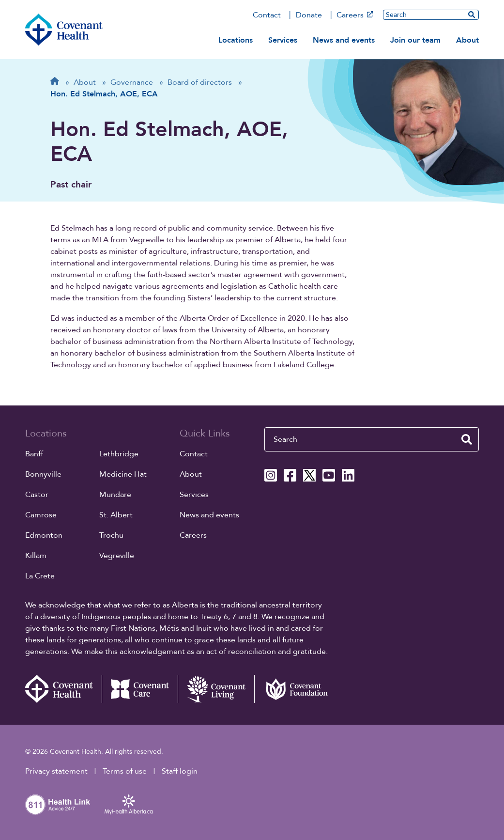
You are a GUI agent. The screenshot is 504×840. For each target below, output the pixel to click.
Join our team (415, 40)
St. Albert (116, 515)
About (467, 40)
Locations (236, 40)
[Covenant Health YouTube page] (329, 475)
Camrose (41, 515)
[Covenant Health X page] (309, 475)
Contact (267, 15)
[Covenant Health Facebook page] (290, 475)
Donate (309, 15)
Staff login (180, 771)
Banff (34, 454)
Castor (37, 495)
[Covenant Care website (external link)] (140, 689)
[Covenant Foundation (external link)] (292, 689)
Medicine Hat (123, 474)
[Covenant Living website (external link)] (216, 689)
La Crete (40, 576)
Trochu (111, 535)
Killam (36, 556)
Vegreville (117, 556)
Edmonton (44, 535)
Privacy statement (56, 771)
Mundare (115, 495)
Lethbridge (119, 454)
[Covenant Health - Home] (63, 689)
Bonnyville (43, 474)
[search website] (472, 15)
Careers (355, 15)
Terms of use (125, 771)
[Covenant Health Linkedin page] (348, 475)
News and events (344, 40)
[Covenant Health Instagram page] (271, 475)
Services (283, 40)
